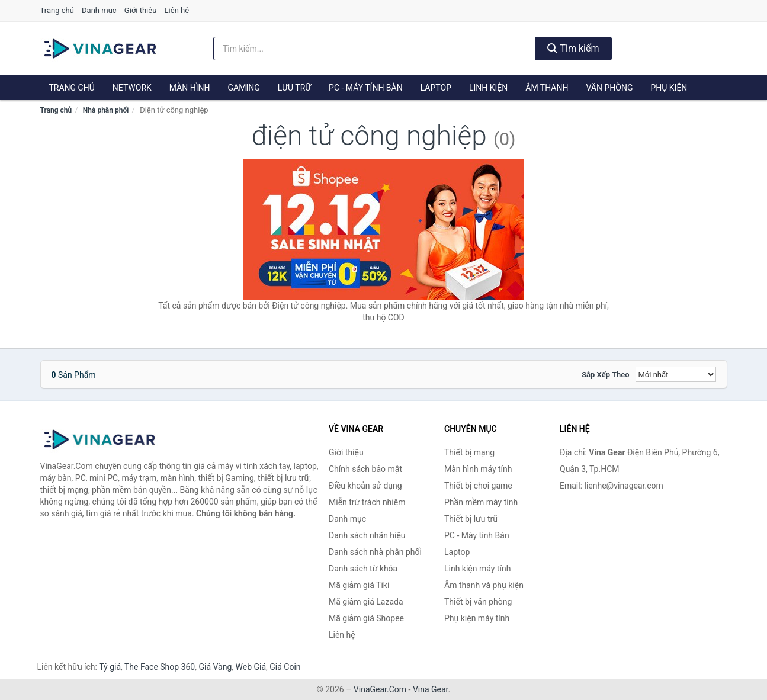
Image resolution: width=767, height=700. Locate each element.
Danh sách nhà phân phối (375, 552)
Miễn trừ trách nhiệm (367, 502)
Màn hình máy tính (478, 469)
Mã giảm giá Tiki (359, 585)
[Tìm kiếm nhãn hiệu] (374, 49)
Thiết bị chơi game (478, 486)
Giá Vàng (215, 667)
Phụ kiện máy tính (477, 618)
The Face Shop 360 (160, 667)
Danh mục (99, 10)
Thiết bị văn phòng (478, 602)
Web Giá (251, 667)
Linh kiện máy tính (477, 569)
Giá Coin (285, 667)
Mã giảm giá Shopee (366, 618)
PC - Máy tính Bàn (366, 88)
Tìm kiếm (573, 48)
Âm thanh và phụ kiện (484, 585)
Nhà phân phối (106, 110)
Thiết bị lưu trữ (471, 519)
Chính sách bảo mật (365, 469)
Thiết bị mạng (469, 452)
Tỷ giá (110, 667)
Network (132, 88)
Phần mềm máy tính (481, 502)
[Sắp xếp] (676, 374)
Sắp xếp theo (605, 375)
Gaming (244, 88)
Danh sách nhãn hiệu (367, 535)
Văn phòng (609, 88)
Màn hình (190, 88)
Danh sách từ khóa (363, 569)
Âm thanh (547, 88)
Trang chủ (57, 10)
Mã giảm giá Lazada (366, 602)
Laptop (436, 88)
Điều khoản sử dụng (365, 486)
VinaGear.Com (380, 689)
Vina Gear (431, 689)
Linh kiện (488, 88)
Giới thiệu (140, 10)
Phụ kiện (669, 88)
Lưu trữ (294, 88)
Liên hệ (177, 10)
